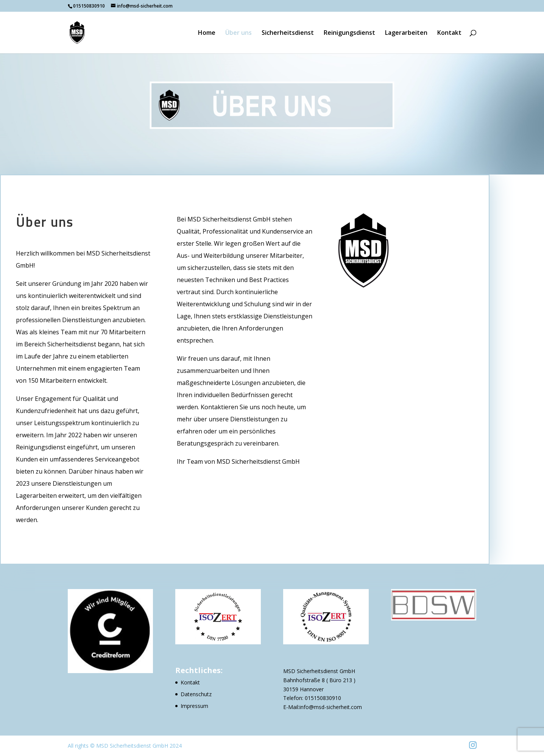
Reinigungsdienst (349, 33)
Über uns (238, 33)
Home (207, 33)
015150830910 (323, 698)
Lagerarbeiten (406, 33)
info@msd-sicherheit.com (331, 707)
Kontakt (449, 33)
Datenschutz (196, 694)
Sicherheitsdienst (288, 33)
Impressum (194, 706)
